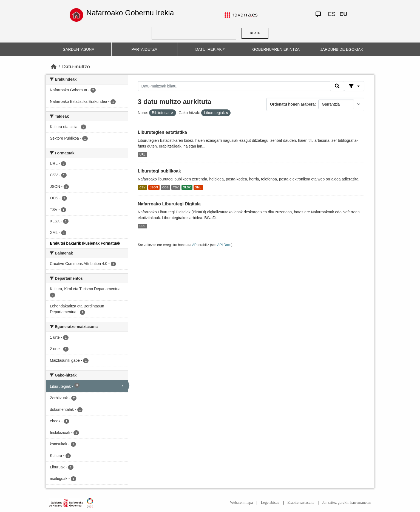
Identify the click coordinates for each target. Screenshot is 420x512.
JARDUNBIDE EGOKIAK (342, 49)
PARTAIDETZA (144, 49)
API (195, 245)
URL (143, 154)
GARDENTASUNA (78, 49)
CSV (143, 187)
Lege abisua (270, 503)
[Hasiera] (54, 67)
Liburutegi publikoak (159, 171)
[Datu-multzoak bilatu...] (234, 86)
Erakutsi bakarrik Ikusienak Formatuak (85, 243)
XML (198, 187)
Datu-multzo (76, 67)
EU (343, 14)
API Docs (224, 245)
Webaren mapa (241, 503)
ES (332, 14)
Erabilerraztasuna (301, 503)
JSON (154, 187)
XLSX (187, 187)
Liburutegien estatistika (163, 132)
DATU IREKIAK (209, 49)
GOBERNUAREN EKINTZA (276, 49)
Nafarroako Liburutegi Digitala (169, 204)
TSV (176, 187)
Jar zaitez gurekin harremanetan (347, 503)
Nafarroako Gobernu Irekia (130, 13)
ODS (165, 187)
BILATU (255, 33)
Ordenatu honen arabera (292, 104)
